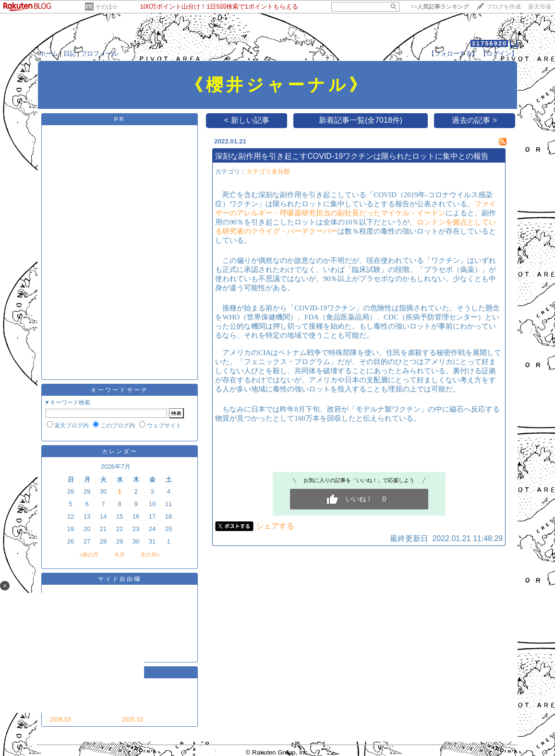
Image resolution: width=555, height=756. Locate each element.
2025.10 (132, 720)
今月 (120, 555)
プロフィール (99, 53)
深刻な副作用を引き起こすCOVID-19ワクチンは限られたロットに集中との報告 (352, 156)
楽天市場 (540, 7)
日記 (70, 53)
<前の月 (89, 555)
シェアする (275, 526)
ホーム (49, 53)
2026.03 (60, 720)
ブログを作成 (504, 7)
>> (440, 7)
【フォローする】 (453, 53)
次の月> (150, 555)
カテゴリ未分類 (268, 171)
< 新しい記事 (247, 120)
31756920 (489, 43)
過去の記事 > (474, 120)
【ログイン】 (499, 53)
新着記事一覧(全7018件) (361, 120)
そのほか (107, 7)
